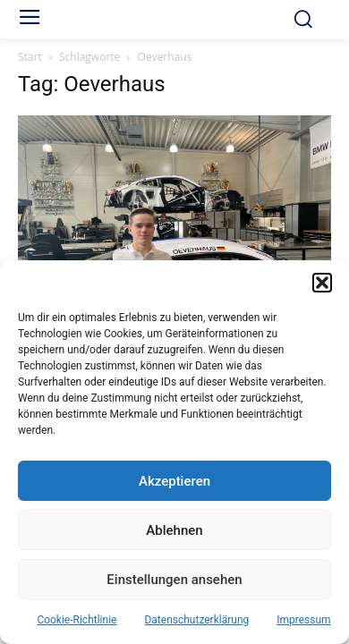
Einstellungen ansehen (174, 580)
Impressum (303, 620)
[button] (322, 283)
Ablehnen (174, 530)
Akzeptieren (174, 481)
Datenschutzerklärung (196, 620)
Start (30, 57)
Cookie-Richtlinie (77, 620)
